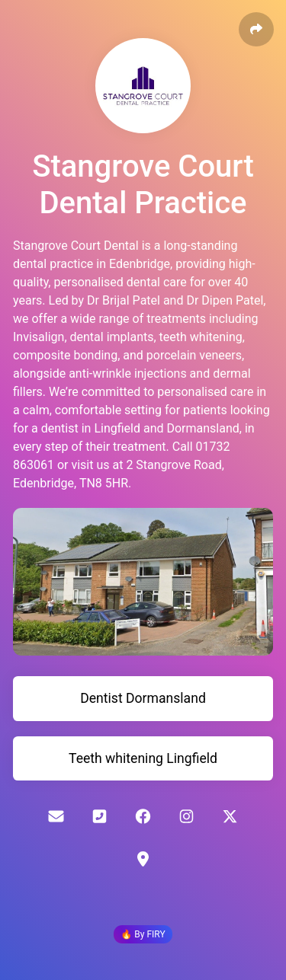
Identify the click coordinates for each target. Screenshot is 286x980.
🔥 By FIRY (143, 934)
